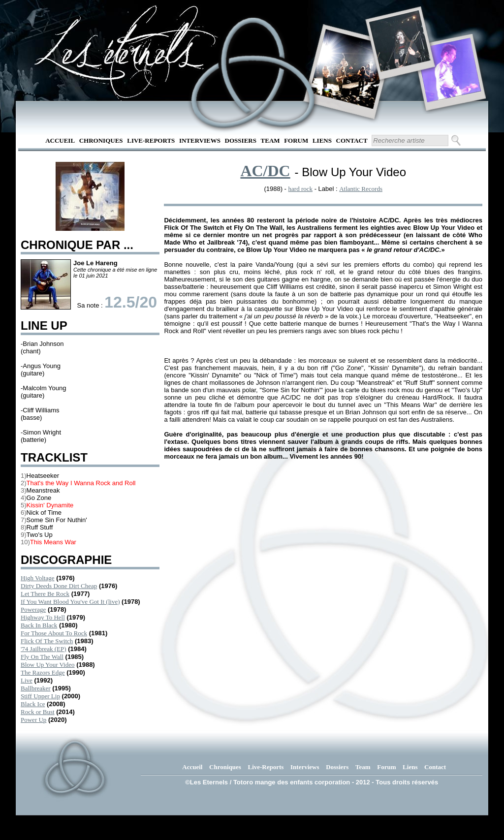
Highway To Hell (43, 617)
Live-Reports (151, 140)
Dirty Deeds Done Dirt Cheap (59, 586)
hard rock (300, 189)
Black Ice (33, 704)
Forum (296, 140)
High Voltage (38, 578)
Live (27, 680)
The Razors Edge (43, 672)
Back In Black (39, 625)
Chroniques (101, 140)
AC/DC (265, 171)
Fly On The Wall (42, 657)
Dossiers (241, 140)
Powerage (33, 609)
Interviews (200, 140)
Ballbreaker (36, 688)
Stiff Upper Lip (40, 696)
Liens (322, 140)
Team (270, 140)
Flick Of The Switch (47, 641)
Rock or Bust (38, 712)
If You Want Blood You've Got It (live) (70, 602)
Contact (352, 140)
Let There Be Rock (45, 594)
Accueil (60, 140)
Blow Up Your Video (48, 665)
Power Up (33, 720)
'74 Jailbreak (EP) (44, 649)
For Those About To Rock (54, 633)
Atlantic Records (361, 189)
